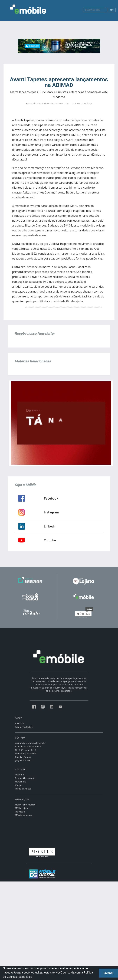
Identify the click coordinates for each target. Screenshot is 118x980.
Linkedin (50, 526)
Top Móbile (20, 812)
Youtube (50, 540)
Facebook (51, 498)
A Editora (19, 724)
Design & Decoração (25, 778)
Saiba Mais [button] (25, 977)
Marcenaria (21, 782)
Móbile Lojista (22, 808)
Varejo (18, 785)
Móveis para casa (24, 815)
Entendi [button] (108, 973)
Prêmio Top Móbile (24, 727)
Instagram (51, 512)
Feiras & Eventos (23, 789)
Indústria (19, 775)
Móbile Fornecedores (25, 805)
